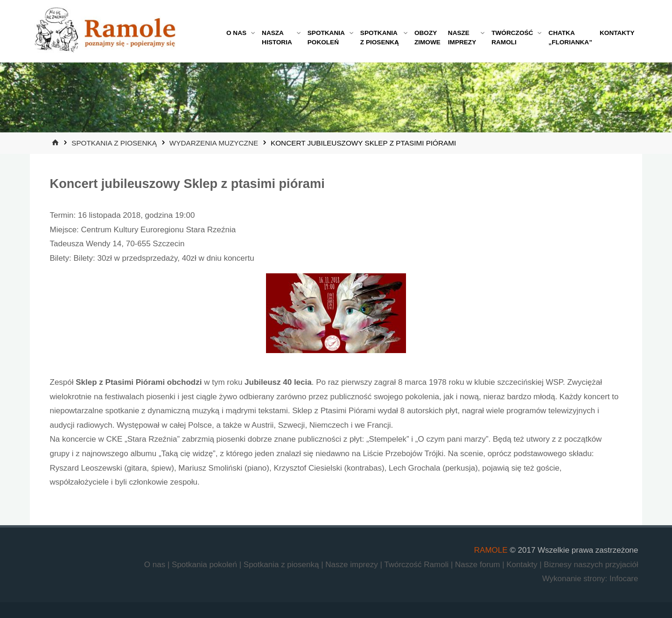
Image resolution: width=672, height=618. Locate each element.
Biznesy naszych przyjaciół (591, 565)
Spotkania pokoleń (206, 565)
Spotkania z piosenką (114, 143)
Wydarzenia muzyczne (214, 143)
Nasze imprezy (353, 565)
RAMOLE (491, 550)
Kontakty (523, 565)
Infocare (624, 579)
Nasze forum (479, 565)
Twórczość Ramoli (417, 565)
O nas (156, 565)
